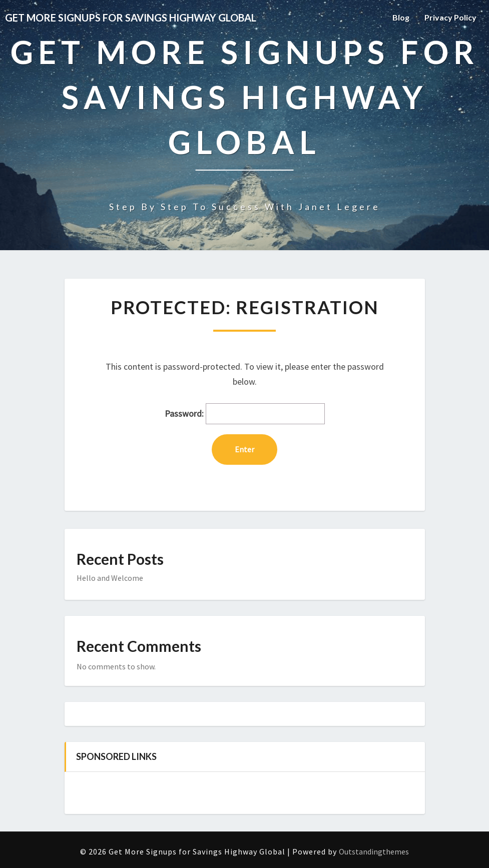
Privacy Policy (450, 17)
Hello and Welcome (110, 578)
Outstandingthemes (374, 851)
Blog (401, 17)
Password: (245, 414)
